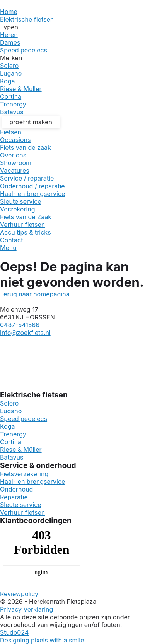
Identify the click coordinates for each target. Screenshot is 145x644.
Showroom (16, 163)
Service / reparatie (27, 178)
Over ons (13, 155)
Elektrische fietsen (27, 19)
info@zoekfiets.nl (25, 333)
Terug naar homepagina (35, 294)
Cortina (11, 96)
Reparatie (14, 497)
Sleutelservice (21, 201)
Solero (9, 66)
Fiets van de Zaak (26, 217)
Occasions (15, 140)
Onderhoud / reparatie (32, 186)
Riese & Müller (21, 450)
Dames (10, 42)
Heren (9, 35)
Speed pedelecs (24, 50)
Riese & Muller (21, 89)
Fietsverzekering (24, 474)
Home (9, 12)
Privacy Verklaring (26, 609)
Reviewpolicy (19, 594)
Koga (8, 81)
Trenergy (13, 104)
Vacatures (15, 171)
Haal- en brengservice (32, 194)
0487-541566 (20, 325)
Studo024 (14, 632)
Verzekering (18, 209)
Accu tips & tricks (26, 232)
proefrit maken (31, 122)
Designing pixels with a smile (42, 640)
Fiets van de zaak (26, 147)
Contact (11, 240)
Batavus (12, 112)
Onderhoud (16, 489)
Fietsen (11, 132)
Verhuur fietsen (22, 225)
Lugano (11, 73)
